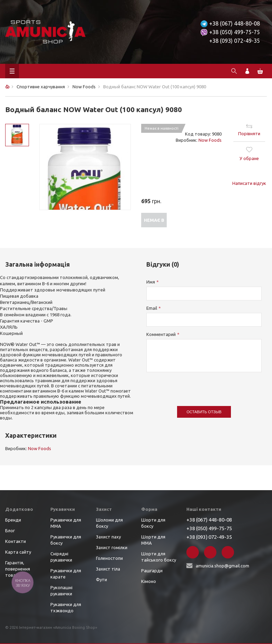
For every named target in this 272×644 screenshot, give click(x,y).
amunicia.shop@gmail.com (222, 566)
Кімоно (149, 581)
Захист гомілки (112, 547)
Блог (10, 531)
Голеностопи (109, 558)
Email (152, 308)
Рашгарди (152, 571)
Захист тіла (108, 569)
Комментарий (161, 334)
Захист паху (108, 537)
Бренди (13, 520)
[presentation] (199, 386)
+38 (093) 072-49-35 (235, 41)
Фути (101, 579)
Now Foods (210, 140)
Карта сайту (18, 552)
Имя (151, 282)
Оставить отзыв (204, 412)
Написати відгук (249, 183)
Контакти (16, 541)
